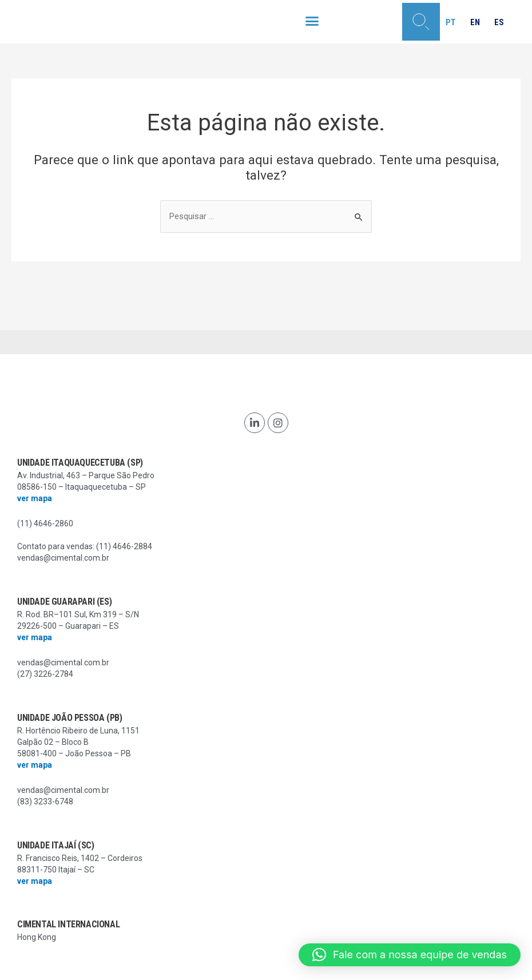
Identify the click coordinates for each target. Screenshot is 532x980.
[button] (312, 21)
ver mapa (35, 498)
